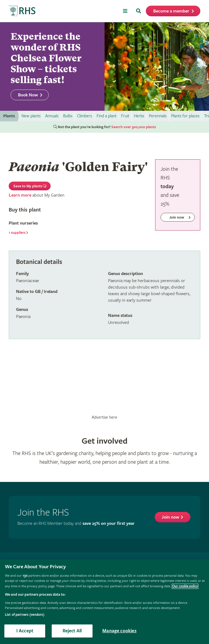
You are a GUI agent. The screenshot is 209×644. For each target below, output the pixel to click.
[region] (104, 602)
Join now (170, 517)
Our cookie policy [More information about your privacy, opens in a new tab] (185, 586)
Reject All (72, 631)
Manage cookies (119, 631)
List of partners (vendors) (25, 615)
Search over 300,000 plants (134, 127)
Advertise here (104, 417)
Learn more (20, 195)
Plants (9, 116)
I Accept (25, 631)
